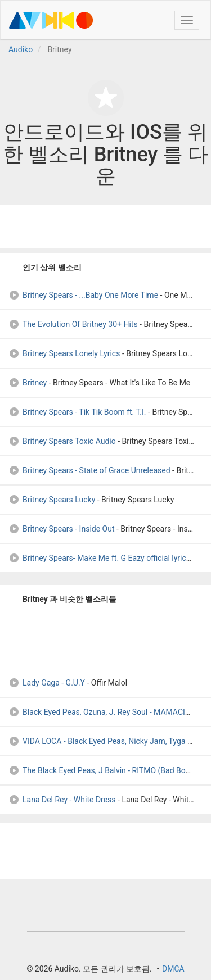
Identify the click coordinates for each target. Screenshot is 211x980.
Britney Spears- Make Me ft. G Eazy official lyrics (99, 558)
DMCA (173, 969)
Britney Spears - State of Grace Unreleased (89, 470)
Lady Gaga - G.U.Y (48, 683)
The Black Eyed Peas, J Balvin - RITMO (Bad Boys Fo (106, 770)
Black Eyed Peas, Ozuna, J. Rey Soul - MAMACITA (102, 712)
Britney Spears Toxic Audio (62, 441)
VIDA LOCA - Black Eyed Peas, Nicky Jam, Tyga (97, 741)
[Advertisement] (106, 226)
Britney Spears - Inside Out (62, 529)
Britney (28, 383)
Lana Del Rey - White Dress (62, 800)
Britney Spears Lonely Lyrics (64, 353)
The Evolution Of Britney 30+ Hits (73, 324)
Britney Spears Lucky (52, 500)
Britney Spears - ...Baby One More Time (83, 295)
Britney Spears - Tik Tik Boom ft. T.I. (77, 412)
